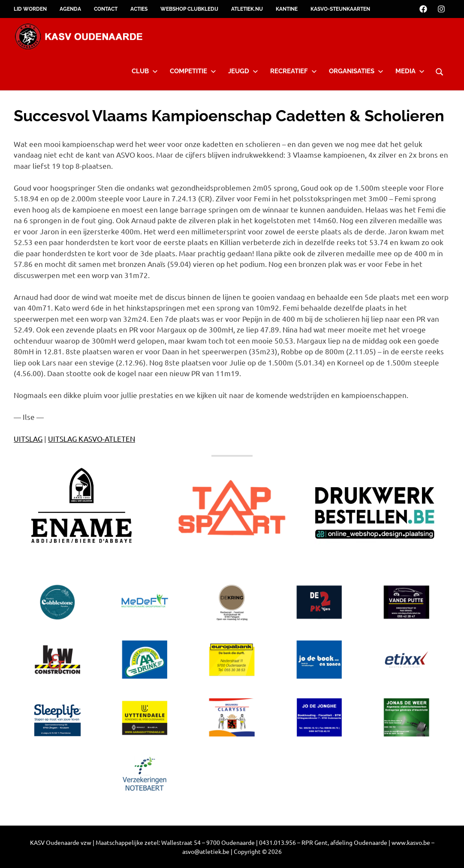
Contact (106, 9)
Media (410, 71)
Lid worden (30, 9)
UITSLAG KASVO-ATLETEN (92, 438)
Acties (139, 9)
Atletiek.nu (247, 9)
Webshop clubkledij (189, 9)
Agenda (70, 9)
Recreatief (294, 71)
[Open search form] (440, 71)
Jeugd (243, 71)
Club (145, 71)
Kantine (287, 9)
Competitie (193, 71)
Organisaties (356, 71)
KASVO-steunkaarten (340, 9)
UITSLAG (28, 438)
